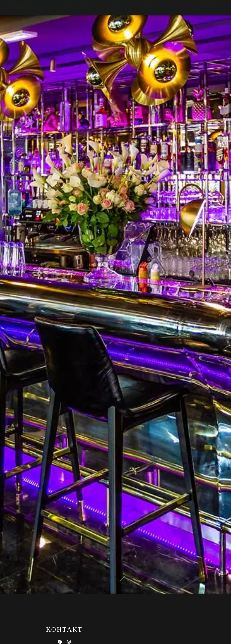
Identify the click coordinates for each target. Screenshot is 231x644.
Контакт (105, 7)
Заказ (120, 7)
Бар (76, 7)
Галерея (89, 7)
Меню (64, 7)
